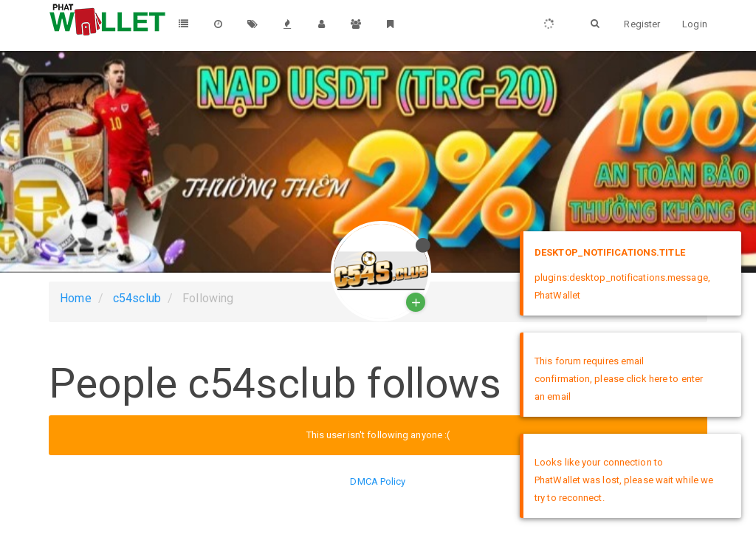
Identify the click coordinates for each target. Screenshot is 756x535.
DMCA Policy (378, 481)
